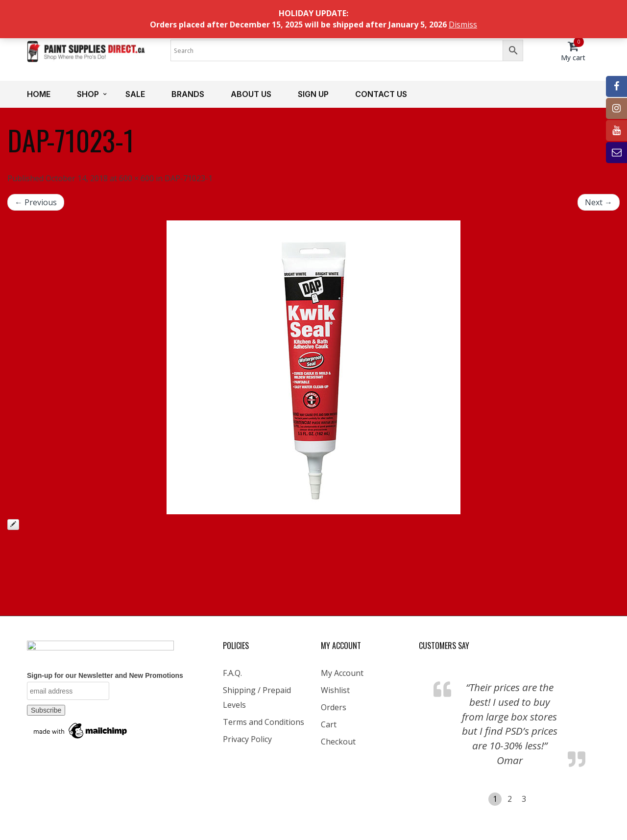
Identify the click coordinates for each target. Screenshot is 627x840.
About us (251, 94)
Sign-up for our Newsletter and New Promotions (105, 675)
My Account (342, 673)
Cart (329, 724)
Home (39, 94)
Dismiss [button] (463, 24)
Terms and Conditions (264, 722)
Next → (599, 202)
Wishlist (335, 690)
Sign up (313, 94)
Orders (334, 707)
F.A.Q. (232, 673)
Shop (88, 94)
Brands (188, 94)
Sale (135, 94)
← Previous (36, 202)
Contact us (381, 94)
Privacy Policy (247, 739)
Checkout (338, 742)
